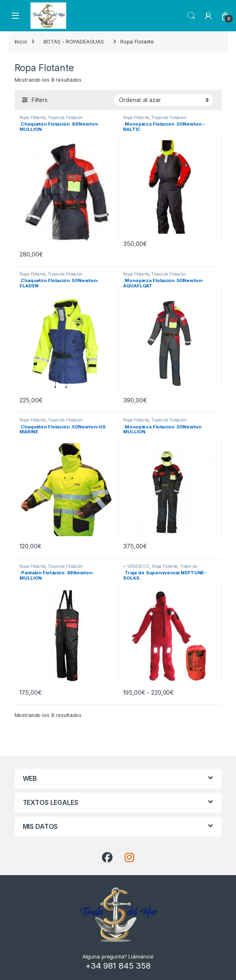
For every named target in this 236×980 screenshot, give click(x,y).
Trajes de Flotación (65, 117)
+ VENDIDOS (136, 566)
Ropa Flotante (32, 117)
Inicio (21, 42)
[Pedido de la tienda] (164, 100)
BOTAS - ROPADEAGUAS (74, 42)
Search (191, 16)
